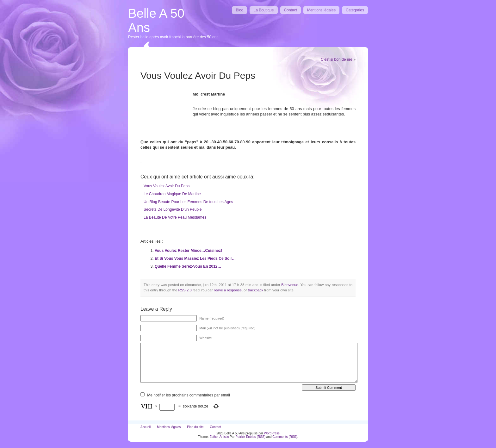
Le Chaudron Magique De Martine (172, 194)
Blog (239, 10)
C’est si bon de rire (337, 59)
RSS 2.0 (185, 290)
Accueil (146, 427)
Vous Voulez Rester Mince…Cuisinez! (188, 251)
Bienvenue (290, 285)
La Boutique (263, 10)
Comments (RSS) (285, 437)
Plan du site (195, 427)
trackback (256, 290)
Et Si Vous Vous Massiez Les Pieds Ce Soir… (195, 258)
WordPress (272, 433)
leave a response (228, 290)
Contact (291, 10)
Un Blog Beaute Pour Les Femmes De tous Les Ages (188, 202)
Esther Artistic (219, 437)
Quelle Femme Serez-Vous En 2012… (188, 266)
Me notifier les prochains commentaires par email (188, 395)
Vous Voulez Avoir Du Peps (167, 186)
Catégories (355, 10)
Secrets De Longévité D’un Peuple (173, 209)
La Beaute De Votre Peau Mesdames (175, 217)
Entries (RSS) (256, 437)
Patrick (241, 437)
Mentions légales (321, 10)
